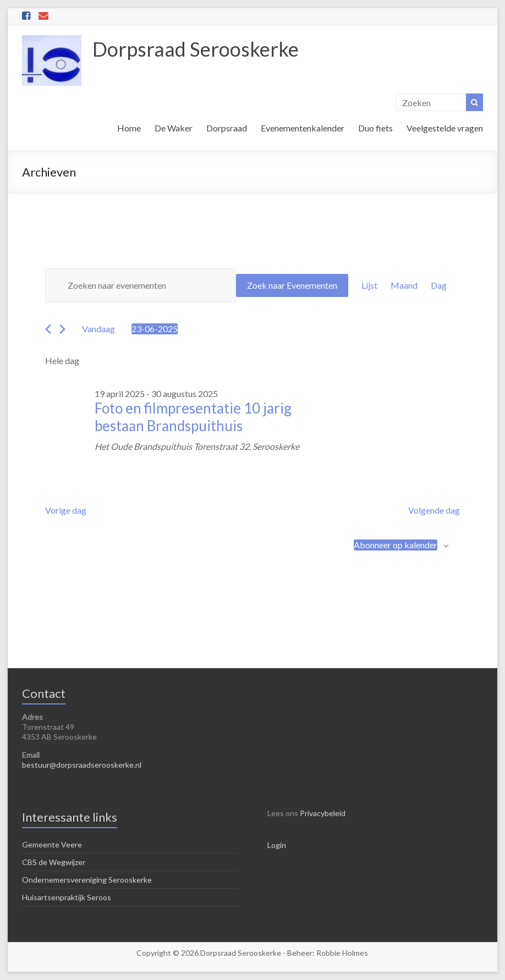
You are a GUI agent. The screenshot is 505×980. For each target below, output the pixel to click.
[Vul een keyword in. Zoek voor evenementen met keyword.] (140, 285)
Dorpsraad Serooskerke (196, 49)
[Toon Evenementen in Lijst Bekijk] (369, 285)
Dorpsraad (227, 128)
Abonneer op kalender (396, 545)
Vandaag (98, 329)
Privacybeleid (323, 813)
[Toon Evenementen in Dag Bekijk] (439, 285)
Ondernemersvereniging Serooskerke (87, 880)
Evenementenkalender (303, 128)
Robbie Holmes (342, 953)
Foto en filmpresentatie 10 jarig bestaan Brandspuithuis (193, 417)
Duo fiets (375, 128)
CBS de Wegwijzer (54, 862)
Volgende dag (434, 510)
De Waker (174, 128)
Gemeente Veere (52, 844)
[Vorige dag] (48, 329)
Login (277, 845)
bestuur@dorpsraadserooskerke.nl (82, 765)
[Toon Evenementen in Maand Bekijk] (404, 285)
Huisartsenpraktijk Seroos (67, 897)
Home (129, 128)
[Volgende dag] (62, 329)
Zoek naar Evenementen (292, 285)
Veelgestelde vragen (445, 128)
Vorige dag (66, 510)
